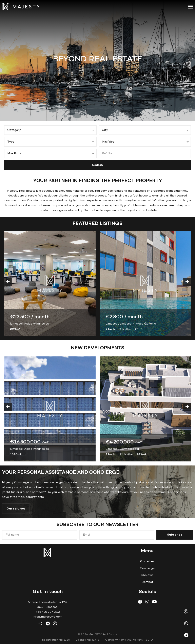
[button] (190, 7)
